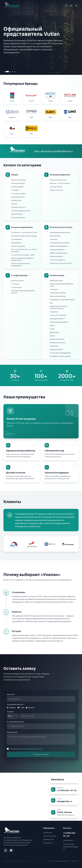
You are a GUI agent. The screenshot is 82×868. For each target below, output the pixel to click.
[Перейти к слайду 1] (5, 72)
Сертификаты (48, 843)
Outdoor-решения (18, 246)
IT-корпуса (15, 190)
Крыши (52, 336)
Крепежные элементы (58, 342)
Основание (54, 289)
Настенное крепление (58, 296)
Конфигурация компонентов (60, 232)
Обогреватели (16, 243)
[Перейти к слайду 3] (11, 72)
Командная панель (18, 197)
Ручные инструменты (57, 260)
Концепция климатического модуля (24, 236)
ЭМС (51, 303)
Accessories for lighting (58, 315)
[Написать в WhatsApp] (6, 850)
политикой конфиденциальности (31, 749)
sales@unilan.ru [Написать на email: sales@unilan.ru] (68, 840)
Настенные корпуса (18, 183)
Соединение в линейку (58, 293)
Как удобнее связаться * (16, 704)
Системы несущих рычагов (21, 211)
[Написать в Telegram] (11, 850)
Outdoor (14, 204)
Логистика (53, 239)
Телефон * (11, 712)
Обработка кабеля (56, 256)
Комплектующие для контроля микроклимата (22, 259)
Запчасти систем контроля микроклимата (21, 264)
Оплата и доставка (50, 836)
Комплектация (55, 236)
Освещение (54, 312)
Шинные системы (56, 187)
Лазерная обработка (57, 249)
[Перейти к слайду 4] (13, 72)
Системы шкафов (17, 187)
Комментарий (12, 732)
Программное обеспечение (60, 243)
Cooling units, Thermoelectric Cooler (24, 232)
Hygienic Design (17, 214)
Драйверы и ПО (49, 839)
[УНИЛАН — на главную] (11, 830)
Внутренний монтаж (57, 339)
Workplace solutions (18, 207)
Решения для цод (17, 280)
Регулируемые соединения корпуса (62, 300)
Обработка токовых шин (58, 253)
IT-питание (15, 284)
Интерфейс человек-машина (60, 356)
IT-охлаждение (17, 239)
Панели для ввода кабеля (59, 322)
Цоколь (52, 325)
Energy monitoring (56, 190)
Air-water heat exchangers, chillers (23, 255)
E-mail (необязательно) (15, 722)
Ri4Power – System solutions (60, 183)
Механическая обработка (59, 246)
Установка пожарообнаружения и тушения (23, 292)
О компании (47, 833)
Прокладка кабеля (56, 349)
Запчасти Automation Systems (61, 263)
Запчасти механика (18, 217)
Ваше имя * (11, 694)
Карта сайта (75, 861)
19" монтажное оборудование (60, 353)
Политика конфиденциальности (59, 861)
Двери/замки (55, 332)
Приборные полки (56, 280)
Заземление (54, 346)
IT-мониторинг (17, 287)
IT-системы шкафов (18, 193)
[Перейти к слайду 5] (15, 72)
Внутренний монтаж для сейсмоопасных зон (59, 307)
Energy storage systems (58, 180)
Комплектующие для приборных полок (61, 285)
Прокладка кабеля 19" (57, 319)
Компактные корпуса (19, 180)
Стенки (52, 329)
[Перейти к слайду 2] (8, 72)
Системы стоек (16, 200)
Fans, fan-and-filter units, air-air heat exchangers (24, 250)
